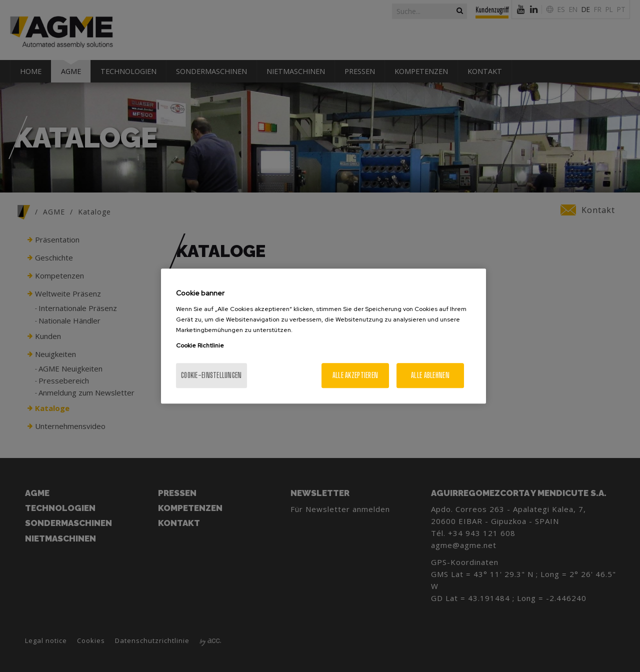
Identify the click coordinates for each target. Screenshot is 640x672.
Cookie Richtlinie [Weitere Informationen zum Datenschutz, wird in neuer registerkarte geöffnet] (200, 345)
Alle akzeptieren (355, 375)
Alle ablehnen (430, 375)
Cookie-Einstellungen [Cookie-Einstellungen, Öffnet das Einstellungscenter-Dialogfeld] (211, 375)
